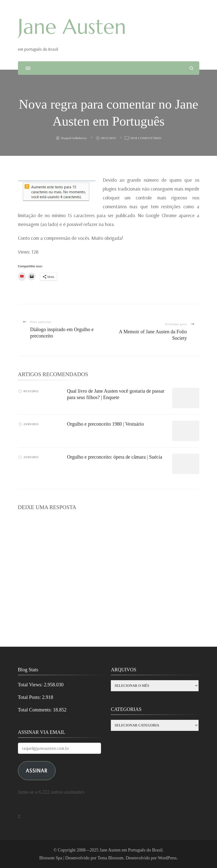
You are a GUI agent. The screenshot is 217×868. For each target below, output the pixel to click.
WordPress (167, 858)
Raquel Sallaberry (74, 138)
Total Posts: (30, 697)
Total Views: (31, 685)
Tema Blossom (111, 858)
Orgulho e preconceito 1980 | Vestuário (106, 424)
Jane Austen (72, 27)
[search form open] (191, 68)
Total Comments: (36, 710)
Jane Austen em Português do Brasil (131, 850)
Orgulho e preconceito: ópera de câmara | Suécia (115, 457)
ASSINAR (37, 770)
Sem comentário (146, 138)
